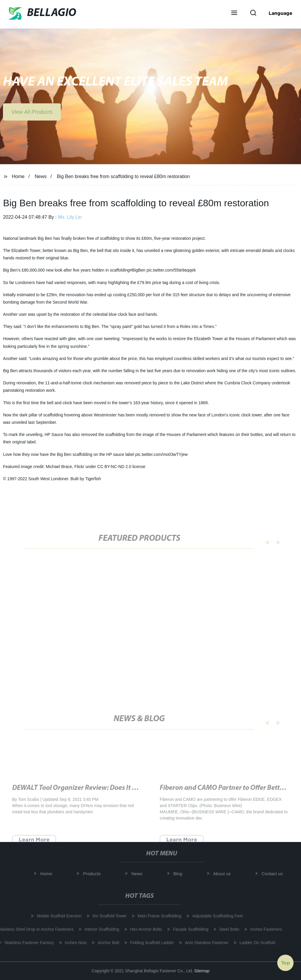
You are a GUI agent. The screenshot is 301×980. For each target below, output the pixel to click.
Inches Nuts (73, 943)
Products (94, 874)
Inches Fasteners (264, 929)
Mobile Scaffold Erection (57, 916)
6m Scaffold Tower (107, 916)
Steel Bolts (227, 929)
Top (286, 962)
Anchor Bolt (106, 943)
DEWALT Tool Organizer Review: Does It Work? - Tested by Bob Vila (111, 796)
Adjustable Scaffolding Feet (215, 916)
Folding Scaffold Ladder (150, 943)
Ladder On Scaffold (255, 943)
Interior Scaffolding (99, 929)
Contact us (275, 874)
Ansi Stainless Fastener (204, 943)
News (41, 176)
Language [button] (281, 13)
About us (224, 874)
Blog (180, 874)
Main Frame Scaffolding (157, 916)
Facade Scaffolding (188, 929)
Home (18, 176)
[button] (234, 13)
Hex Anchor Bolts (144, 929)
